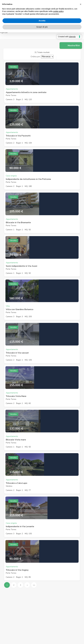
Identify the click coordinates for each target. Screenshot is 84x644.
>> (34, 585)
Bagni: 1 (20, 143)
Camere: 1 (10, 230)
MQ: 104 (28, 143)
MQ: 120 (28, 99)
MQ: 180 (28, 186)
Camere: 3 (10, 99)
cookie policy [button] (58, 11)
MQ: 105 (28, 360)
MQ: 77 (28, 490)
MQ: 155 (28, 534)
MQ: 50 (28, 230)
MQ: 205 (28, 317)
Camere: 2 (10, 143)
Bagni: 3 (20, 317)
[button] (81, 4)
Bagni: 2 (20, 99)
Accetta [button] (42, 21)
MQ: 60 (28, 403)
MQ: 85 (28, 577)
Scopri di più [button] (42, 27)
